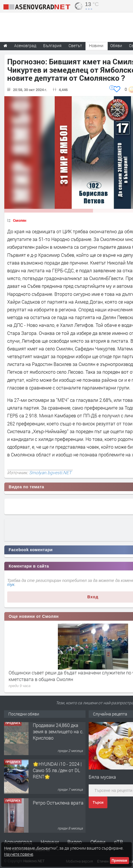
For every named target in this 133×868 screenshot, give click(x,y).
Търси (98, 803)
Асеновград (18, 842)
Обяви (98, 842)
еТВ (118, 842)
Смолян (20, 220)
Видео (75, 842)
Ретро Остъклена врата (58, 804)
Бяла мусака (102, 777)
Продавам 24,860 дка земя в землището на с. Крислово (58, 733)
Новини (96, 46)
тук (11, 585)
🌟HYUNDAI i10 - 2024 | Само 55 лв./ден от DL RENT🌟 (57, 772)
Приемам (119, 861)
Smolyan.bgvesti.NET (50, 472)
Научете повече (19, 854)
